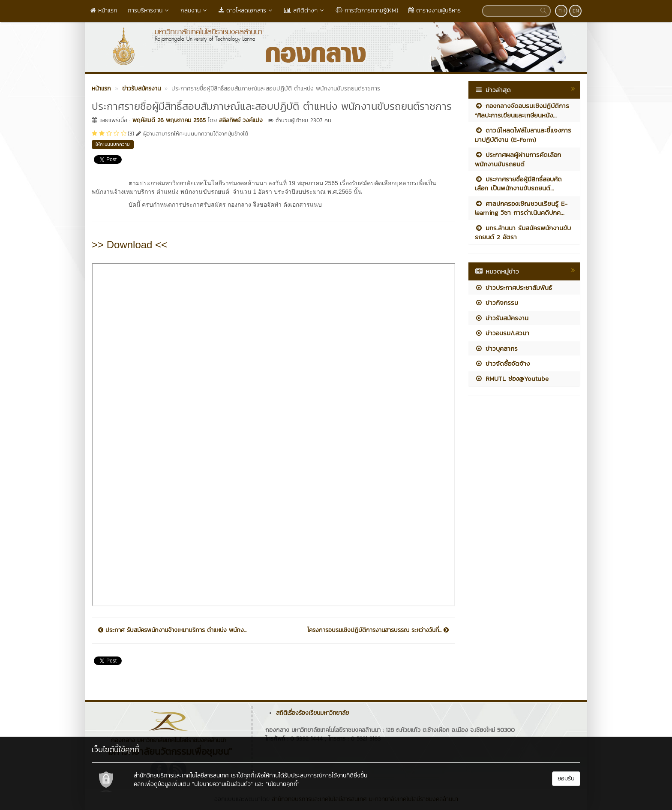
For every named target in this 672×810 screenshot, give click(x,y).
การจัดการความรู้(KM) (367, 11)
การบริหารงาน (149, 11)
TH (562, 11)
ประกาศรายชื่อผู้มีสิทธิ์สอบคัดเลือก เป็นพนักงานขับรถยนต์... (518, 184)
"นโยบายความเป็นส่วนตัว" (222, 784)
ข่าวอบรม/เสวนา (502, 333)
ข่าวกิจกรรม (496, 303)
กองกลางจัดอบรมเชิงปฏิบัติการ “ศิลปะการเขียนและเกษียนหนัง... (522, 110)
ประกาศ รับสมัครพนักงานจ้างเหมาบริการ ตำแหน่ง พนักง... (172, 630)
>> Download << (129, 245)
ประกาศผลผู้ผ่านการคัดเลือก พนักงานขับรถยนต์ (518, 159)
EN (576, 11)
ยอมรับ (566, 778)
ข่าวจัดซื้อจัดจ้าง (502, 363)
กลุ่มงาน (194, 11)
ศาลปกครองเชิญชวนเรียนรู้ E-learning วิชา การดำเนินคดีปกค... (521, 208)
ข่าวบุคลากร (496, 348)
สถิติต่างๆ (305, 11)
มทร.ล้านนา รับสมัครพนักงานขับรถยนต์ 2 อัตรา (523, 232)
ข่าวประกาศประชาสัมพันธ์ (513, 288)
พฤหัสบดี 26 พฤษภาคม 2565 (169, 120)
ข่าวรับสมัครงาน (502, 318)
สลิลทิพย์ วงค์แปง (241, 120)
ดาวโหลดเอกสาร (246, 11)
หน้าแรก (104, 11)
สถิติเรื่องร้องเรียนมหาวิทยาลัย (312, 713)
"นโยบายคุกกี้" (283, 784)
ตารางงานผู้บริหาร (435, 11)
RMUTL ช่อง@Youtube (512, 378)
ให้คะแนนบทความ (113, 144)
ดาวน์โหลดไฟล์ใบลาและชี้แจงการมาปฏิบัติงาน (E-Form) (523, 135)
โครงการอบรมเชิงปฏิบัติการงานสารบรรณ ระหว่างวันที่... (378, 630)
